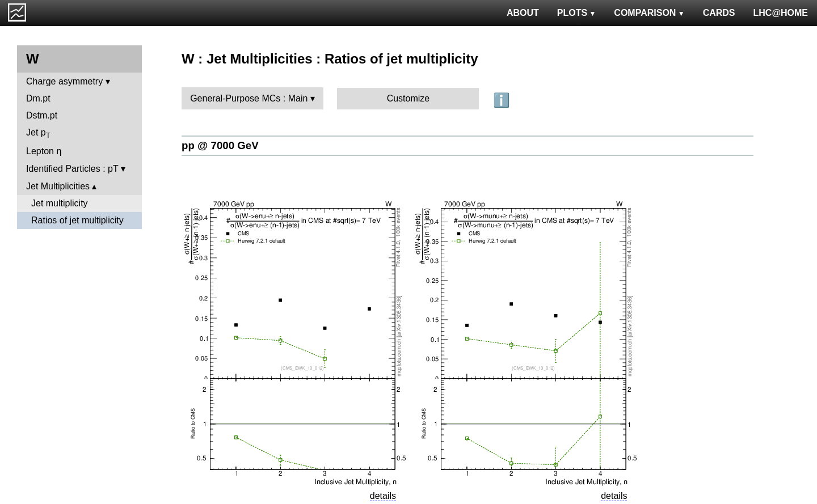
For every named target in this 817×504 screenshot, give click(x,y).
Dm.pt (38, 98)
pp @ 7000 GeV (220, 145)
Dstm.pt (42, 115)
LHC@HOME (781, 13)
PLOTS (577, 13)
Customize (408, 98)
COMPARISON (649, 13)
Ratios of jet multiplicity (77, 220)
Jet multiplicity (60, 203)
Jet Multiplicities (58, 186)
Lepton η (44, 151)
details (383, 496)
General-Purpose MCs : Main (249, 98)
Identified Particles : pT (72, 169)
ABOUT (523, 13)
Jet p (38, 134)
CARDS (719, 13)
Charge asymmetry (64, 81)
